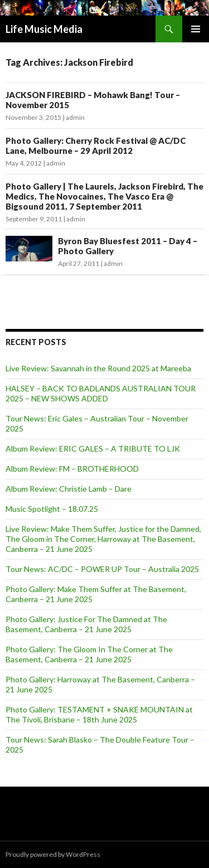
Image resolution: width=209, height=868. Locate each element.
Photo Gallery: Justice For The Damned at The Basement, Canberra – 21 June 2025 (86, 624)
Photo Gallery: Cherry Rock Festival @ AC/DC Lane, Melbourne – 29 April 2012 (96, 146)
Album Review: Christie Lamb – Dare (69, 489)
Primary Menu (196, 29)
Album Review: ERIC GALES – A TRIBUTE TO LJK (93, 448)
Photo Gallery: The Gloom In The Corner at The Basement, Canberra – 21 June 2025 (89, 654)
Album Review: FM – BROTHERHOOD (72, 469)
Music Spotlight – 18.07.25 (52, 509)
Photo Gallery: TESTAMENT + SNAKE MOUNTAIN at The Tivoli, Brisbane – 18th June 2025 (99, 714)
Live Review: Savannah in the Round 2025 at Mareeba (98, 368)
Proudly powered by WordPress (53, 854)
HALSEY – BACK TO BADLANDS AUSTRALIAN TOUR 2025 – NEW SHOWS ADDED (101, 393)
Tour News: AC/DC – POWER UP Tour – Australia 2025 (102, 569)
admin (75, 117)
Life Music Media (44, 29)
